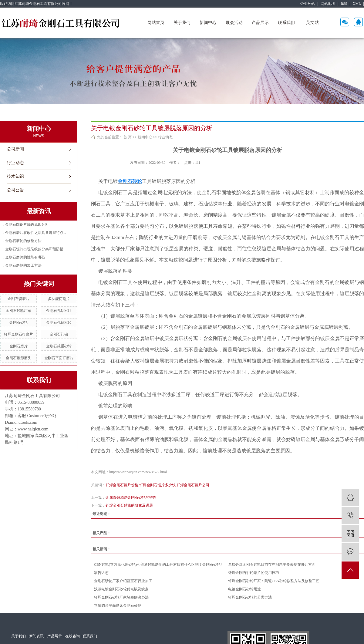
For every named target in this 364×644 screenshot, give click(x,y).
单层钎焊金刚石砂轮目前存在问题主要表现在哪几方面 (272, 565)
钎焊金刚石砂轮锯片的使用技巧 (254, 573)
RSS (344, 4)
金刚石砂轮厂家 (19, 311)
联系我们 (286, 23)
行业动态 (15, 163)
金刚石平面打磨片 (59, 358)
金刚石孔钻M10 (59, 322)
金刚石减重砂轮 (59, 346)
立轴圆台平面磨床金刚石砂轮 (118, 605)
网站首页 (156, 23)
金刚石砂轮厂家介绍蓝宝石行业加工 (123, 581)
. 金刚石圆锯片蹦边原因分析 (26, 224)
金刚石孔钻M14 (59, 311)
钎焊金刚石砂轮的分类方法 (250, 597)
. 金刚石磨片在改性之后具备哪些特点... (35, 233)
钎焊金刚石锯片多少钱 (157, 485)
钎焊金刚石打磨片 (19, 334)
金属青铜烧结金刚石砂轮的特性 (131, 497)
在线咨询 (72, 636)
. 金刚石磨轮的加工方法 (22, 265)
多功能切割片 (59, 299)
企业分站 (308, 4)
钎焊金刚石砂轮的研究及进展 (129, 505)
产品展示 (260, 23)
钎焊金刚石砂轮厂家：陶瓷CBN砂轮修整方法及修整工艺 (274, 581)
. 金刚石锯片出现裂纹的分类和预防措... (35, 249)
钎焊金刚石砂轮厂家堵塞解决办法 (121, 597)
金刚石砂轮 (19, 322)
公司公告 (15, 190)
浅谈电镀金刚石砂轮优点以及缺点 (121, 589)
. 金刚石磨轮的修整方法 (22, 241)
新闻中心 (208, 23)
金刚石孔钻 (59, 334)
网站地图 (328, 4)
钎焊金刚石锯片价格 (122, 485)
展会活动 (234, 23)
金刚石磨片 (19, 346)
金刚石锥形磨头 (19, 358)
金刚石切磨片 (19, 299)
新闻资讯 (37, 636)
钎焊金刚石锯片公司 (193, 485)
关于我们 (182, 23)
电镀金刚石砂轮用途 (244, 589)
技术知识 (15, 176)
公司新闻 (15, 149)
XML (357, 4)
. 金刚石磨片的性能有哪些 (24, 257)
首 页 (128, 137)
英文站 (312, 23)
